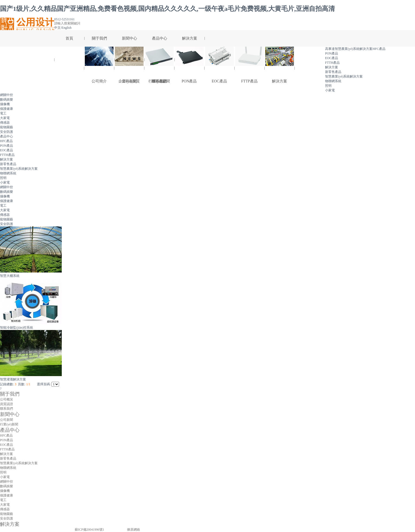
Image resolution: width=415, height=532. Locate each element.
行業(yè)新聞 (9, 424)
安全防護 (7, 132)
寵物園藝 (7, 127)
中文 (57, 28)
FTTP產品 (249, 65)
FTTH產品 (7, 155)
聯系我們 (7, 409)
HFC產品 (159, 65)
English (67, 28)
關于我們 (99, 38)
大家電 (5, 118)
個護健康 (7, 109)
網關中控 (7, 95)
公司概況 (7, 399)
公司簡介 (99, 65)
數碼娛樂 (7, 100)
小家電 (330, 90)
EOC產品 (219, 65)
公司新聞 (129, 65)
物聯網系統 (8, 173)
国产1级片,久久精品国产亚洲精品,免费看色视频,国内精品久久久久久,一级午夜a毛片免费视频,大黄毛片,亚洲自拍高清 (167, 9)
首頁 (69, 38)
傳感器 (5, 123)
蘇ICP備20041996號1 (90, 530)
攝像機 (5, 104)
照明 (3, 178)
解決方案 (280, 65)
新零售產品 (8, 164)
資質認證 (7, 404)
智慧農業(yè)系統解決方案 (19, 169)
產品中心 (160, 38)
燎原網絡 (134, 530)
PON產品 (189, 65)
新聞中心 (129, 38)
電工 (3, 113)
